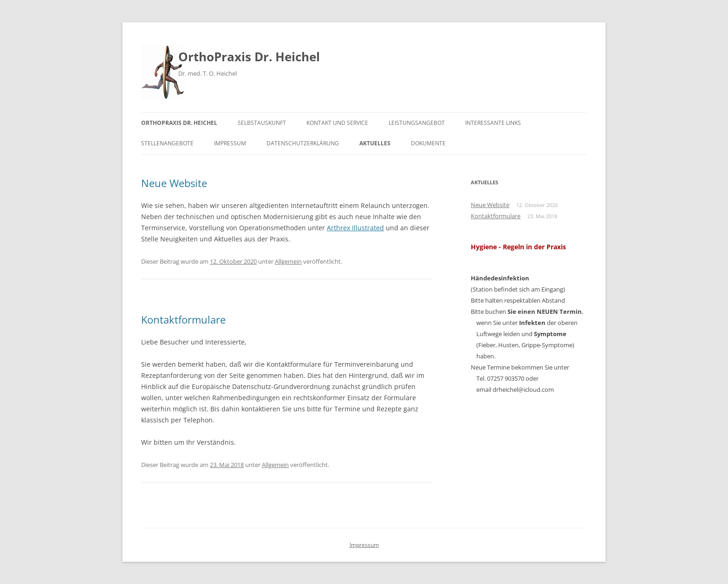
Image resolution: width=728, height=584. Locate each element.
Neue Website (174, 183)
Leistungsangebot (417, 123)
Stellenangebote (167, 143)
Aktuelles (375, 143)
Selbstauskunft (262, 123)
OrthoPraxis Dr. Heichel (249, 57)
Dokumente (428, 143)
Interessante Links (493, 123)
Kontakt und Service (337, 123)
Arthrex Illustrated (355, 228)
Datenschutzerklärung (303, 143)
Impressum (230, 143)
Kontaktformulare (183, 319)
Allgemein (288, 261)
